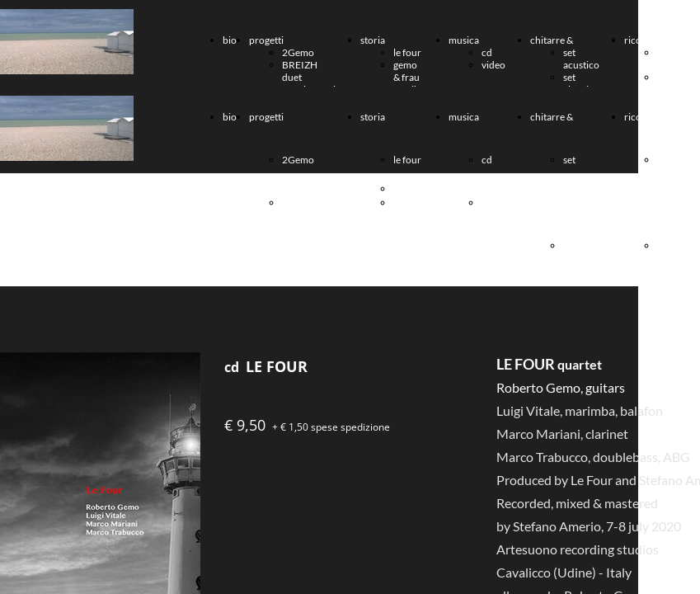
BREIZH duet (300, 71)
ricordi (639, 40)
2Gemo (298, 52)
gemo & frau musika (409, 77)
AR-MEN (668, 83)
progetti (266, 40)
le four (407, 52)
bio (230, 40)
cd (487, 52)
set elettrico (581, 83)
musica (464, 40)
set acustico (581, 59)
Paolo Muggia (673, 59)
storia (373, 40)
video (493, 65)
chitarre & (552, 40)
